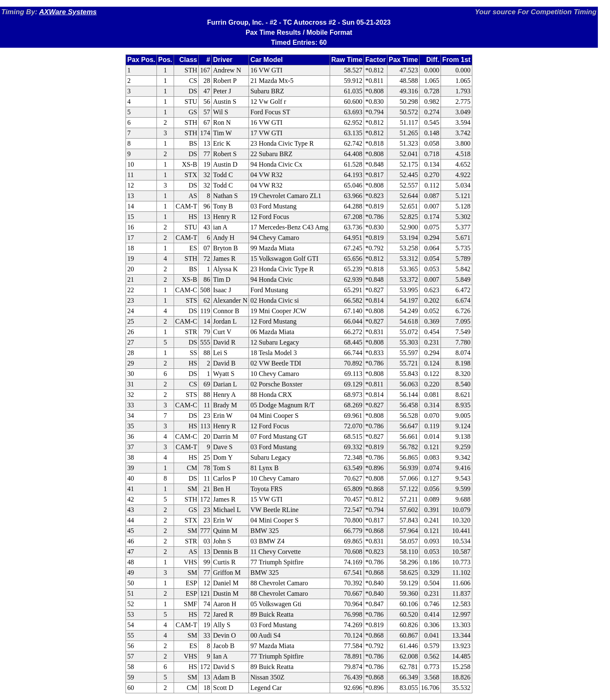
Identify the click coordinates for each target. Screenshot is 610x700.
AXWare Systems (68, 12)
